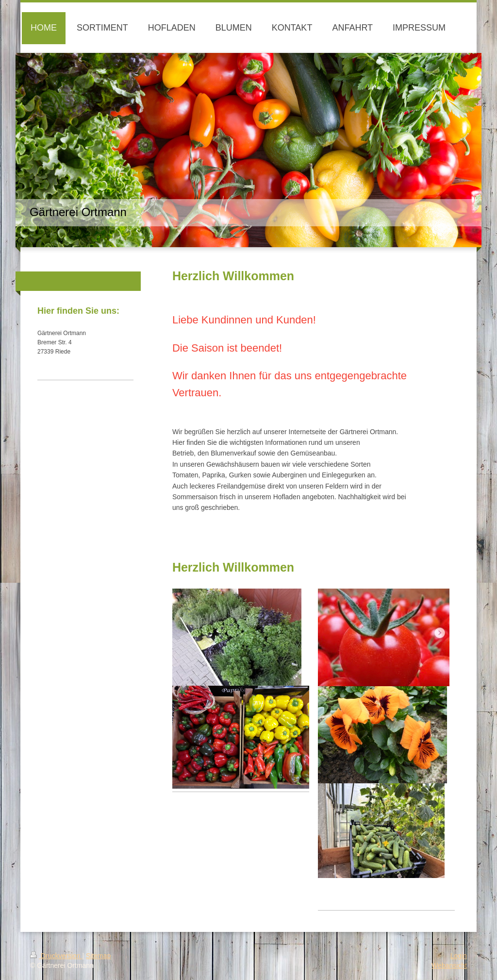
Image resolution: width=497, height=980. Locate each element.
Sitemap (98, 956)
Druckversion (56, 956)
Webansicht (449, 965)
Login (459, 956)
